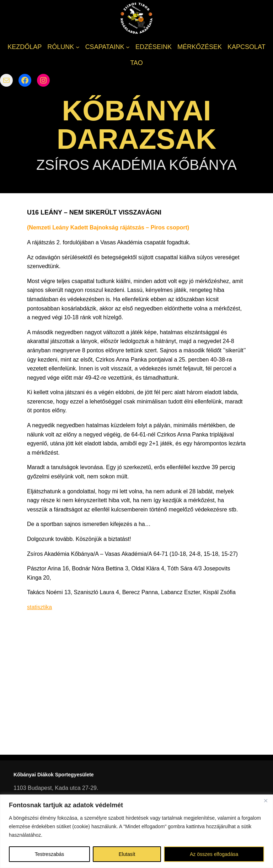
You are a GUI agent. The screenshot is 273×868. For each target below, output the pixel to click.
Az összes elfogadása (214, 854)
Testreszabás (49, 854)
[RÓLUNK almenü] (78, 47)
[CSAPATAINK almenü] (128, 47)
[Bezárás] (266, 801)
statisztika (39, 607)
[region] (136, 831)
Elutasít (127, 854)
